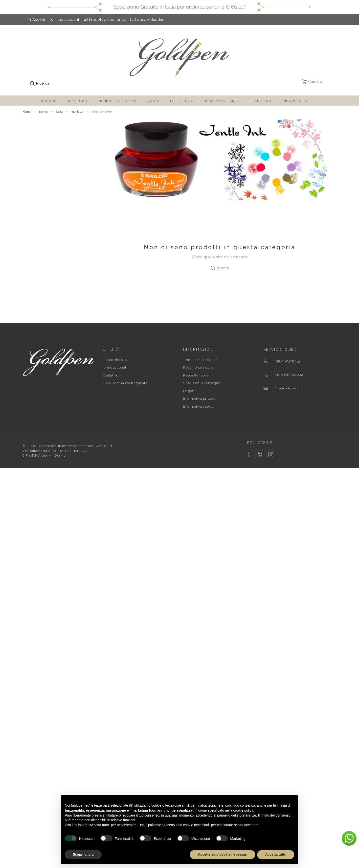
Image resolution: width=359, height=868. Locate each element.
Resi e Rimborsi (196, 375)
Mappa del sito (115, 360)
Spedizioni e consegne (202, 383)
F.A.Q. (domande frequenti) (125, 383)
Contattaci (111, 375)
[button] (349, 838)
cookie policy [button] (243, 810)
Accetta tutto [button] (276, 854)
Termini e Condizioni (200, 360)
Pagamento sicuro (198, 367)
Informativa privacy (199, 399)
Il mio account (115, 367)
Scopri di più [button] (83, 854)
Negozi (189, 391)
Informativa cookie (198, 407)
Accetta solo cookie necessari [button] (223, 854)
